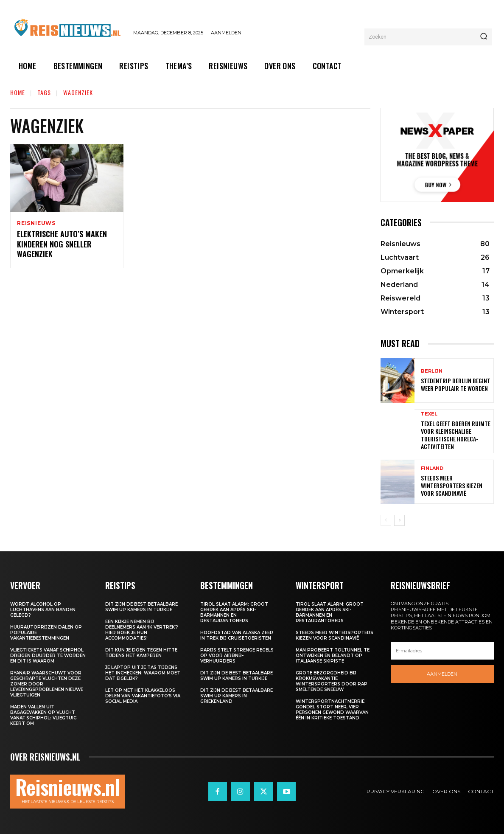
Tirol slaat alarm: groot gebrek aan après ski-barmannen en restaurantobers (234, 612)
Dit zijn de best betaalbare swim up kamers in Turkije (141, 607)
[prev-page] (386, 520)
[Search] (484, 37)
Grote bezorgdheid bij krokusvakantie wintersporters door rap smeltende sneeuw (332, 681)
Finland (432, 468)
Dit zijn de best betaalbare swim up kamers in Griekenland (237, 696)
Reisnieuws (36, 223)
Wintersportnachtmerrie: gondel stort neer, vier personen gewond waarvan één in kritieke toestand (332, 710)
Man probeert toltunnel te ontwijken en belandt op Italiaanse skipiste (333, 656)
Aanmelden (442, 674)
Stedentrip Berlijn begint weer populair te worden (456, 384)
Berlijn (432, 371)
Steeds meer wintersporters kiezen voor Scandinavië (452, 485)
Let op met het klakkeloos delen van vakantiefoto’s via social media (143, 696)
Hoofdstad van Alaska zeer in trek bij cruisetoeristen (237, 635)
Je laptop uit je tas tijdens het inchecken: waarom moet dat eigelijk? (143, 673)
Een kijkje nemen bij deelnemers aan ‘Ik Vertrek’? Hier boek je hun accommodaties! (142, 630)
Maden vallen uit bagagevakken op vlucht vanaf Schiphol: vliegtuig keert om (43, 715)
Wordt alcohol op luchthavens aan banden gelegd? (43, 610)
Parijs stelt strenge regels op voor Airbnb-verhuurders (237, 656)
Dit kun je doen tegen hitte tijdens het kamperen (141, 653)
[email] (442, 651)
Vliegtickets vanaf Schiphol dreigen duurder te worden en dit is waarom (48, 656)
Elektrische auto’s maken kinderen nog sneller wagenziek (62, 245)
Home (18, 92)
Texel (429, 414)
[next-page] (399, 520)
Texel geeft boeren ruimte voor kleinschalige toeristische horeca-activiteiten (456, 435)
